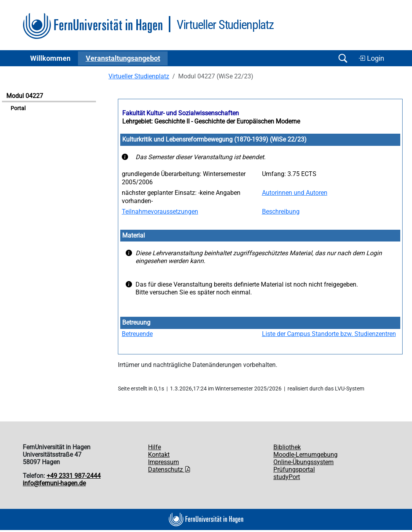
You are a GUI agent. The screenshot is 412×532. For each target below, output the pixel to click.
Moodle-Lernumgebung (305, 455)
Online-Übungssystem (304, 462)
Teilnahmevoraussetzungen (160, 212)
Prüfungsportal (294, 469)
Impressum (164, 462)
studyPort (287, 477)
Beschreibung (281, 212)
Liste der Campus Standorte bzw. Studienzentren (329, 334)
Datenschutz (169, 469)
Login (371, 58)
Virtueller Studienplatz (139, 76)
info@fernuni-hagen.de (54, 483)
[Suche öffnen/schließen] (343, 58)
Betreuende (137, 334)
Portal (18, 108)
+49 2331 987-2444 (74, 476)
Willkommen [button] (50, 58)
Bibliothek (287, 447)
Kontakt (159, 455)
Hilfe (154, 447)
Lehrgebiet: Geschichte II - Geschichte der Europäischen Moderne (211, 121)
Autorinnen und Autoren (295, 193)
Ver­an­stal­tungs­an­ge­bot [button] (123, 58)
